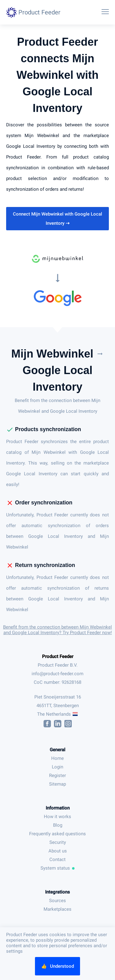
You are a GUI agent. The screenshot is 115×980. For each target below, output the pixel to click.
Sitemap (57, 784)
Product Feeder (58, 657)
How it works (57, 817)
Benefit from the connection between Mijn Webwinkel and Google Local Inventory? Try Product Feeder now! (57, 630)
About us (58, 851)
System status (58, 868)
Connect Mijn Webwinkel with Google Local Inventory (57, 219)
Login (57, 767)
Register (57, 775)
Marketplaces (57, 909)
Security (58, 842)
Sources (57, 901)
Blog (58, 825)
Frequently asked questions (57, 834)
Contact (57, 859)
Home (57, 758)
